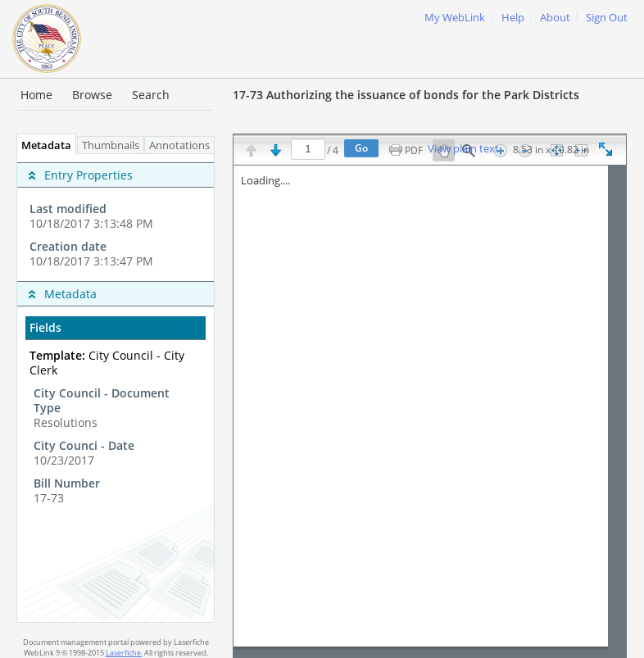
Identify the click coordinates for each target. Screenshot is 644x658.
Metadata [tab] (42, 145)
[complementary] (116, 218)
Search (151, 95)
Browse (92, 95)
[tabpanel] (116, 388)
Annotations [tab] (184, 145)
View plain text (463, 149)
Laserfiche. (124, 653)
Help (513, 18)
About (555, 18)
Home (36, 95)
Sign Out (607, 18)
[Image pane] (430, 411)
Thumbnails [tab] (111, 145)
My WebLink (455, 18)
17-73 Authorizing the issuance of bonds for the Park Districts (406, 95)
